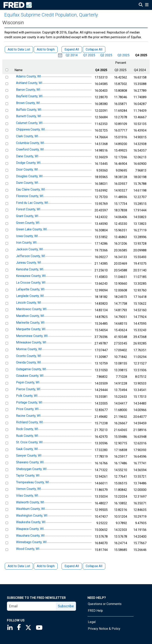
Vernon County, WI (28, 489)
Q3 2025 (123, 55)
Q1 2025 (89, 55)
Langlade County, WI (30, 296)
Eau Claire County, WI (30, 189)
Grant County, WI (27, 216)
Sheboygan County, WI (31, 469)
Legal (92, 622)
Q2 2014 (72, 55)
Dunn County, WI (27, 183)
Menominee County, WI (32, 336)
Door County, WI (27, 169)
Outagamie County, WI (31, 369)
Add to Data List (19, 566)
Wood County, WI (28, 549)
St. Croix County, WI (29, 442)
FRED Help (95, 611)
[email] (32, 606)
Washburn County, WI (30, 509)
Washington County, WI (32, 516)
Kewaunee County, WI (31, 276)
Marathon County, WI (30, 316)
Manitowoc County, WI (31, 309)
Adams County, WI (28, 76)
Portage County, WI (29, 402)
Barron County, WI (28, 90)
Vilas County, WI (27, 496)
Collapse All (94, 566)
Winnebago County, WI (31, 542)
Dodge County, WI (28, 163)
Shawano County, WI (30, 462)
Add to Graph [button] (46, 49)
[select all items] (7, 70)
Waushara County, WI (30, 536)
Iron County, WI (26, 243)
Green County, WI (28, 223)
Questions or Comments (105, 604)
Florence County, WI (30, 196)
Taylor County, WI (28, 476)
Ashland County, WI (29, 83)
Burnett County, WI (29, 116)
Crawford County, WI (30, 149)
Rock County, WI (27, 429)
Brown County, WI (28, 103)
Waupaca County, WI (30, 529)
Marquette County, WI (31, 329)
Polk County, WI (27, 396)
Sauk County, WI (27, 449)
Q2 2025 (106, 55)
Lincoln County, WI (29, 303)
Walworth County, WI (30, 502)
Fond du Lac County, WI (32, 203)
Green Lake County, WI (31, 229)
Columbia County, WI (30, 143)
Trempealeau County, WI (33, 482)
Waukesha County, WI (31, 522)
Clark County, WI (27, 136)
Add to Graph (46, 566)
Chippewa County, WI (30, 130)
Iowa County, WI (27, 236)
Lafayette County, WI (30, 289)
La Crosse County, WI (31, 283)
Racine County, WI (28, 416)
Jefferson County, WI (31, 256)
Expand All (72, 566)
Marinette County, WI (30, 323)
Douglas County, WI (29, 176)
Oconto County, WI (29, 356)
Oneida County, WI (28, 362)
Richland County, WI (29, 422)
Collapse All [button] (94, 49)
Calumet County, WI (29, 123)
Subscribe (66, 606)
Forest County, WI (28, 209)
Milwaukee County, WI (31, 343)
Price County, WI (27, 409)
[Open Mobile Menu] (147, 5)
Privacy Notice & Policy (104, 629)
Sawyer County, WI (29, 456)
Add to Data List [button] (19, 49)
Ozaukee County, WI (30, 376)
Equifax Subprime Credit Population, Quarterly (51, 15)
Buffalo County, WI (29, 110)
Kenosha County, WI (30, 269)
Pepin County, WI (28, 382)
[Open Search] (141, 5)
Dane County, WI (27, 156)
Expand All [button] (72, 49)
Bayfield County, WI (29, 96)
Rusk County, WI (27, 436)
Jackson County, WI (29, 249)
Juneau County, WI (29, 263)
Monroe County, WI (29, 349)
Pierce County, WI (28, 389)
